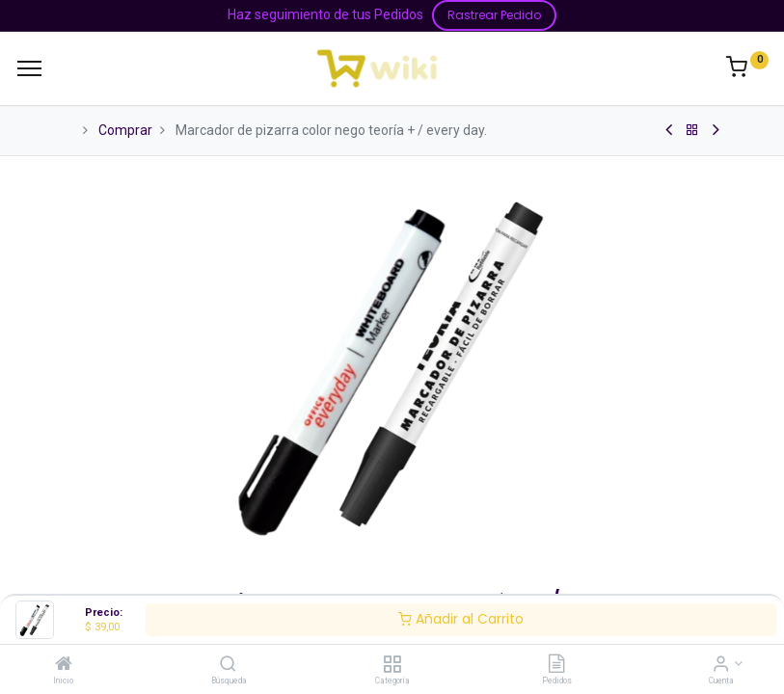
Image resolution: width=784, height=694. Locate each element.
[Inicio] (64, 665)
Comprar (125, 130)
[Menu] (29, 68)
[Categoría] (392, 665)
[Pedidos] (556, 665)
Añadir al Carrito (461, 619)
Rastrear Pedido (494, 15)
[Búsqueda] (228, 665)
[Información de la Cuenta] (721, 665)
